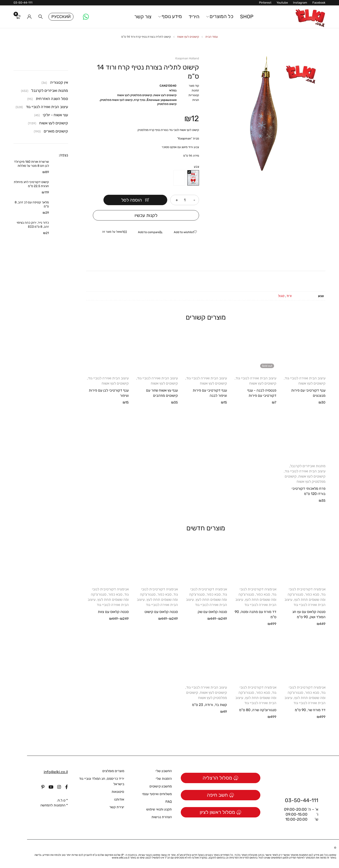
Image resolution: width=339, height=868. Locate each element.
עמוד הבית (212, 37)
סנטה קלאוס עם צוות (113, 612)
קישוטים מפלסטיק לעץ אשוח (135, 95)
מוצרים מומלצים (113, 771)
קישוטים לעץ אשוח (188, 37)
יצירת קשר (117, 807)
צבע (196, 167)
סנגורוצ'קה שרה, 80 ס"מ (258, 710)
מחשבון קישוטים (161, 786)
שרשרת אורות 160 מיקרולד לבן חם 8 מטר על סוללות (31, 164)
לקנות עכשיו (146, 215)
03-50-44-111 (23, 3)
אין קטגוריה (59, 82)
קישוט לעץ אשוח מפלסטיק (116, 100)
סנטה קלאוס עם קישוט (161, 612)
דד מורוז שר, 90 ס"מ (310, 710)
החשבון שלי (164, 771)
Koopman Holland (187, 58)
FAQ (169, 802)
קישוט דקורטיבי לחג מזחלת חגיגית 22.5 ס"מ (31, 184)
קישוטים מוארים (56, 131)
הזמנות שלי (164, 779)
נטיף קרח (140, 100)
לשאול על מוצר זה (113, 232)
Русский (61, 17)
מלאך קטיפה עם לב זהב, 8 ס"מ (32, 204)
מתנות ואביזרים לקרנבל (308, 466)
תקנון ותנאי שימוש (159, 809)
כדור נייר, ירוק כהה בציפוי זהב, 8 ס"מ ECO (33, 225)
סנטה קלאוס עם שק (212, 612)
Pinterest (265, 3)
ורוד (289, 296)
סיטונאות (118, 792)
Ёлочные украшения (162, 100)
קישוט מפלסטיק (167, 104)
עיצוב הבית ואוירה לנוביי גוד (305, 378)
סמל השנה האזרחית (52, 99)
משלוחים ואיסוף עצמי (157, 794)
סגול (281, 296)
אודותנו (119, 799)
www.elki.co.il (121, 858)
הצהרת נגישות (162, 817)
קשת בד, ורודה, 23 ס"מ (210, 705)
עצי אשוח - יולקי (55, 115)
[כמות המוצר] (185, 200)
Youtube (282, 3)
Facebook (319, 3)
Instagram (300, 3)
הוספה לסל (132, 200)
